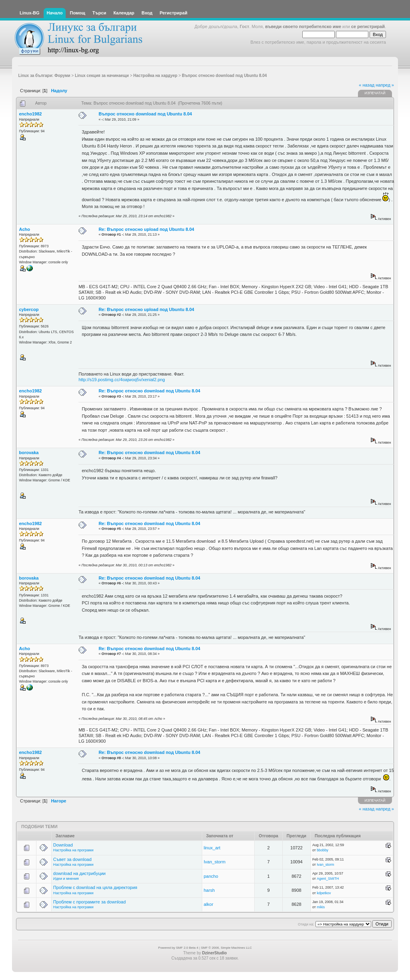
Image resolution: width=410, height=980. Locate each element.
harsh (209, 890)
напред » (385, 85)
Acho (25, 229)
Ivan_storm (215, 862)
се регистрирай (368, 26)
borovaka (29, 453)
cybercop (29, 309)
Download (63, 845)
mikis (321, 907)
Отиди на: (306, 924)
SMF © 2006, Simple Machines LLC (226, 948)
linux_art (212, 848)
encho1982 (31, 114)
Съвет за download (72, 859)
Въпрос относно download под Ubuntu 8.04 (145, 114)
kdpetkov (324, 893)
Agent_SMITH (328, 879)
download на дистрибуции (79, 873)
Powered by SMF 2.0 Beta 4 (178, 948)
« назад (367, 85)
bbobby (323, 850)
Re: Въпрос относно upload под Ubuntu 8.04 (146, 229)
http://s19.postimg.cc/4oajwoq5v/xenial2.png (122, 380)
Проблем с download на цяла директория (95, 887)
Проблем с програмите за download (89, 902)
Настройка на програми (73, 850)
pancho (211, 876)
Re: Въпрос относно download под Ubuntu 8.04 (149, 391)
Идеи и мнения (66, 879)
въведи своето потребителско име (303, 26)
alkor (209, 904)
